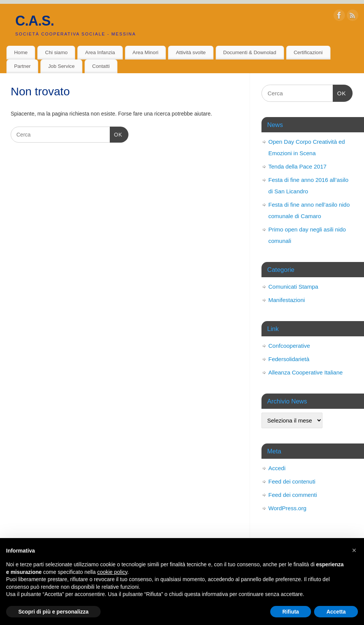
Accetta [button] (336, 612)
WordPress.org (287, 508)
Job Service (61, 66)
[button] (354, 550)
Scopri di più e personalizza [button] (53, 612)
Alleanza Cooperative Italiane (305, 372)
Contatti (101, 66)
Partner (22, 66)
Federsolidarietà (289, 359)
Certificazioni (308, 52)
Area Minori (146, 52)
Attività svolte (191, 52)
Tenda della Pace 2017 (297, 166)
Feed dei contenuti (292, 481)
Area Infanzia (100, 52)
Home (21, 52)
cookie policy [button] (112, 572)
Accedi (277, 468)
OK (116, 134)
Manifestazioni (287, 300)
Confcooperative (289, 346)
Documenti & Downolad (250, 52)
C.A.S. (35, 21)
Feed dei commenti (293, 495)
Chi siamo (56, 52)
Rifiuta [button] (291, 612)
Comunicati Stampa (293, 287)
